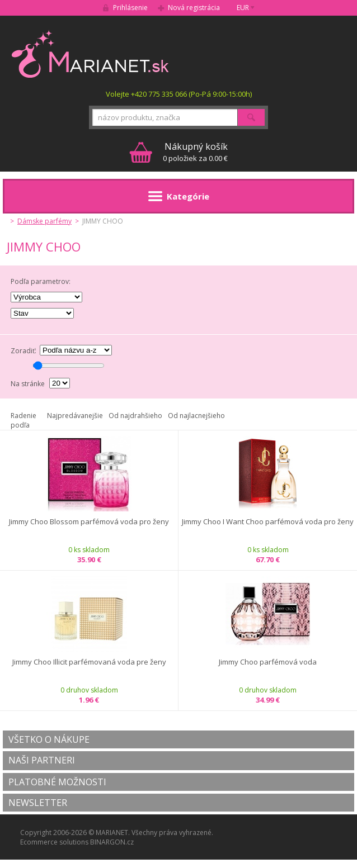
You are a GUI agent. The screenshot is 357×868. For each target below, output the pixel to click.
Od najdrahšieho (135, 416)
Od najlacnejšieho (196, 416)
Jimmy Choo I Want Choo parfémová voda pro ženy (268, 522)
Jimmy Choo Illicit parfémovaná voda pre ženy (89, 662)
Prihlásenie (130, 8)
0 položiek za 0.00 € (195, 152)
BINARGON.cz (112, 842)
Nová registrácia (194, 8)
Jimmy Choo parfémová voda (268, 662)
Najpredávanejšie (75, 416)
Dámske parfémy (44, 221)
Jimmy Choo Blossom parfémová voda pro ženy (89, 522)
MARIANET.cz (91, 54)
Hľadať (251, 117)
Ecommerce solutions (54, 842)
